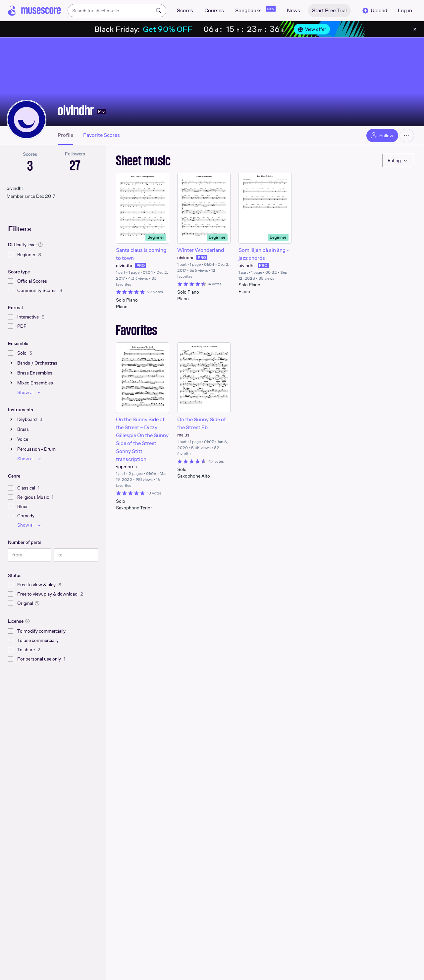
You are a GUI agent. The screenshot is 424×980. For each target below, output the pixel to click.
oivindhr (76, 110)
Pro (101, 111)
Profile (65, 135)
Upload (374, 11)
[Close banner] (415, 29)
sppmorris (126, 467)
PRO (141, 265)
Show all (30, 392)
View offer (312, 29)
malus (183, 435)
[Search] (159, 11)
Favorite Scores (102, 135)
